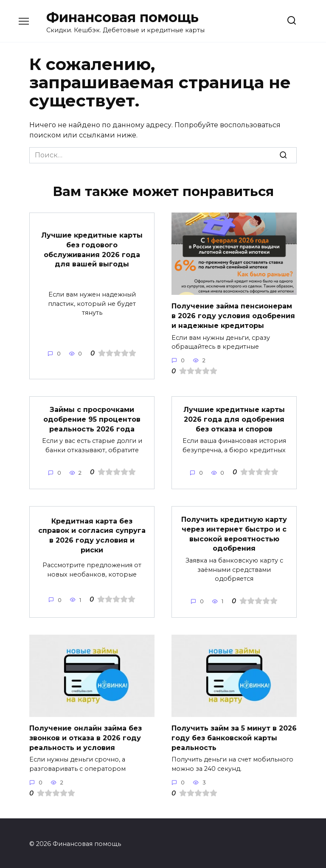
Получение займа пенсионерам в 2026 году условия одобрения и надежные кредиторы (233, 316)
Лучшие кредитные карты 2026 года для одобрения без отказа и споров (234, 419)
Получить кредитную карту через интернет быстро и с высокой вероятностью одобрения (234, 533)
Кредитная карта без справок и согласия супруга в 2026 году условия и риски (92, 534)
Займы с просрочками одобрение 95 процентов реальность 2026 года (92, 419)
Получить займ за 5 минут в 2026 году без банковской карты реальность (234, 736)
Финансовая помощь (122, 17)
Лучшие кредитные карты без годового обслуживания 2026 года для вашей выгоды (92, 249)
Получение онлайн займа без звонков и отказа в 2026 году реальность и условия (86, 736)
